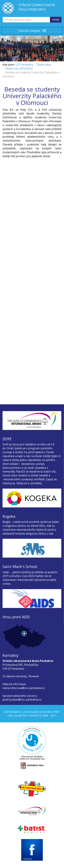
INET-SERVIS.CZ (32, 715)
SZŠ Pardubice (24, 65)
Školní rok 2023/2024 (19, 68)
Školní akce (44, 65)
